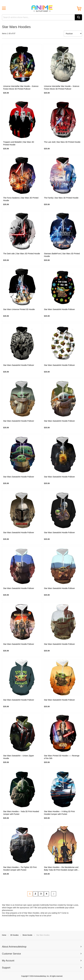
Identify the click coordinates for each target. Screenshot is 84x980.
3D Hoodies (15, 935)
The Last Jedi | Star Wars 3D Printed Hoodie (62, 142)
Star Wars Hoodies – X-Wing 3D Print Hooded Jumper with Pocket (59, 813)
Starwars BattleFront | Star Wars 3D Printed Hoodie (62, 255)
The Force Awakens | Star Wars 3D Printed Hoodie (21, 199)
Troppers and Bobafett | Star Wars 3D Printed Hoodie (19, 143)
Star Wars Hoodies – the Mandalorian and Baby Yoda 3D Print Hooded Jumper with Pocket (61, 869)
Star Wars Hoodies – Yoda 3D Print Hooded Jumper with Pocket (21, 813)
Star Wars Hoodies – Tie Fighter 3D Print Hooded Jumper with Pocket (20, 869)
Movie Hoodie (28, 935)
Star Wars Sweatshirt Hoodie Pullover (59, 309)
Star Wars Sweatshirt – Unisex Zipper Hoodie (19, 757)
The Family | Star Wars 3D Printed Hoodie (61, 198)
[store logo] (42, 9)
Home (4, 935)
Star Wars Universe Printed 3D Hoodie (19, 309)
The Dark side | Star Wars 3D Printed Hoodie (22, 254)
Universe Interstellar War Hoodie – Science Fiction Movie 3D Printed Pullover (21, 88)
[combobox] (42, 17)
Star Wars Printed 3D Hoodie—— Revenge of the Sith (62, 757)
